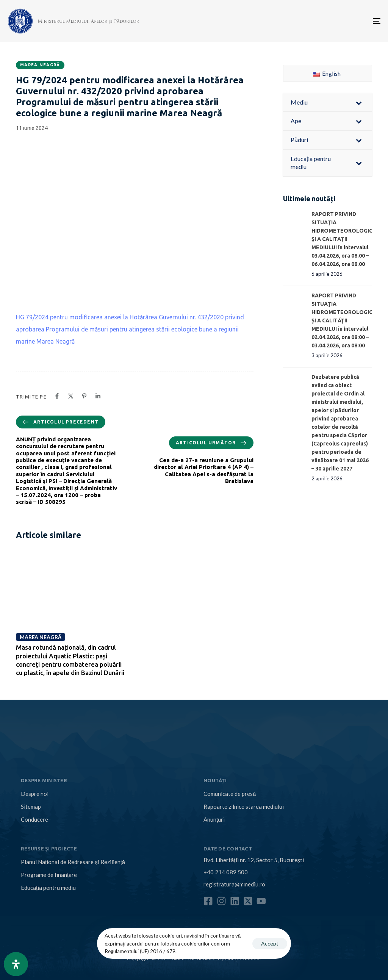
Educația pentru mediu (48, 888)
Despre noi (35, 794)
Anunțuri (214, 819)
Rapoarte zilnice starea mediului (244, 807)
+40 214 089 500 (226, 872)
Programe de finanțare (49, 875)
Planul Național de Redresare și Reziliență (73, 862)
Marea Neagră (40, 65)
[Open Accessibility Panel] (16, 964)
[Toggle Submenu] (359, 102)
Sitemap (31, 807)
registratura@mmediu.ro (234, 884)
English (327, 73)
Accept (270, 943)
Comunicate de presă (230, 794)
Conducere (34, 819)
